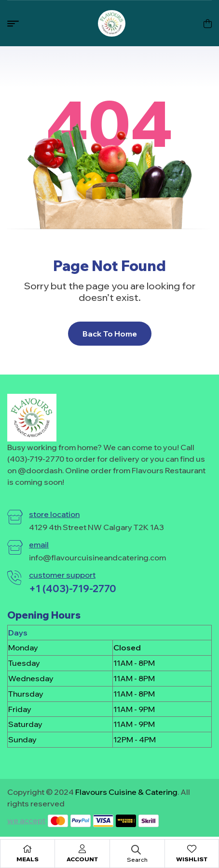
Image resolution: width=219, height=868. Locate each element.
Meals (27, 859)
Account (82, 859)
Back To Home (110, 334)
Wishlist (192, 859)
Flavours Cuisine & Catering (126, 792)
